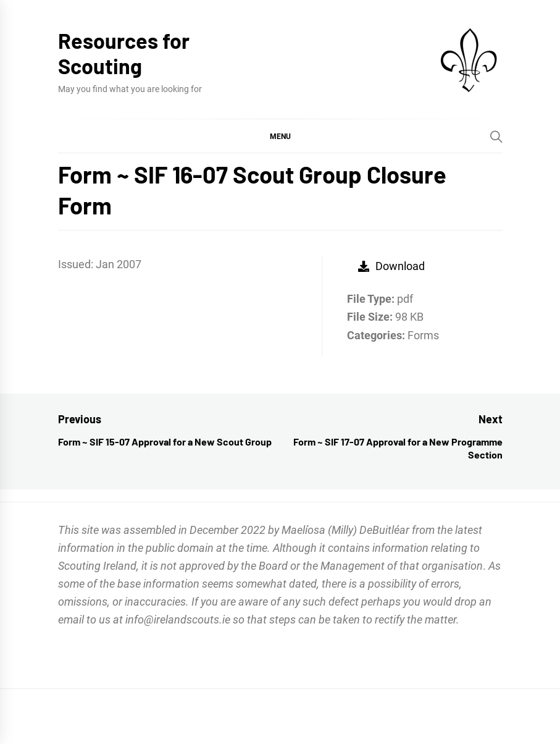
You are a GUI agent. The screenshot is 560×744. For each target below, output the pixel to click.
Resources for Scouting (124, 53)
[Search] (496, 137)
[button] (280, 136)
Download (391, 266)
